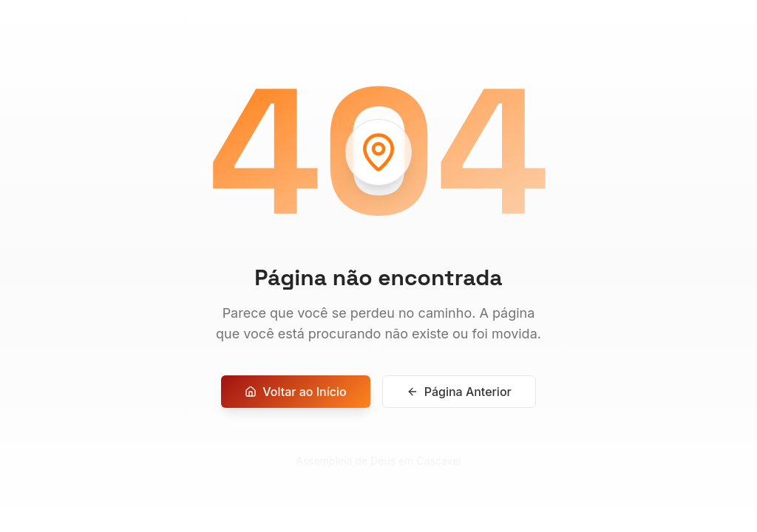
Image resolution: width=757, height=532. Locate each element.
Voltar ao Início (295, 398)
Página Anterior (459, 398)
